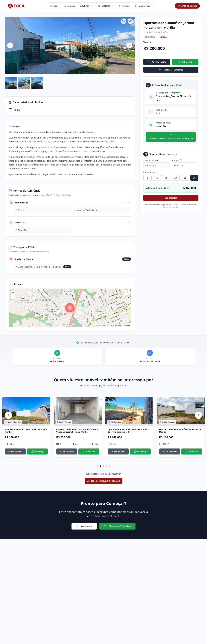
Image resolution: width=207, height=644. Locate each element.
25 (185, 178)
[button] (70, 308)
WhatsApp (185, 62)
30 (194, 178)
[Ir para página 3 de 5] (104, 468)
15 (166, 178)
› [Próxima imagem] (129, 45)
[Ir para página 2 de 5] (100, 468)
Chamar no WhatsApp (117, 528)
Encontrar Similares (171, 70)
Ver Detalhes (15, 454)
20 (176, 178)
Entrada (177, 160)
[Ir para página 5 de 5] (110, 468)
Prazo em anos (150, 172)
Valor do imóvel (151, 160)
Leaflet (102, 325)
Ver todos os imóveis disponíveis (104, 483)
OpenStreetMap (115, 325)
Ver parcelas (171, 198)
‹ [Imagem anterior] (10, 45)
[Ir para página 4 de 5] (107, 468)
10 (157, 178)
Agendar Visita (157, 62)
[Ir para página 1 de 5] (97, 468)
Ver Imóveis (84, 528)
